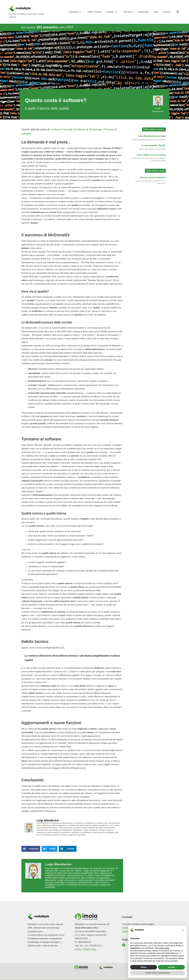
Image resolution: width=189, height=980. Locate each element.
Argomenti (76, 12)
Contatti (167, 12)
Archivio (112, 12)
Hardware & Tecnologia (88, 129)
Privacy (78, 949)
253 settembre (47, 27)
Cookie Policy (90, 949)
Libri (156, 12)
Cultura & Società (62, 129)
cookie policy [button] (164, 948)
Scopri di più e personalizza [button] (157, 973)
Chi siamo (128, 12)
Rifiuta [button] (144, 967)
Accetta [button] (171, 967)
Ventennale (143, 12)
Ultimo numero (94, 12)
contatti (125, 928)
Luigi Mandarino (48, 820)
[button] (178, 12)
